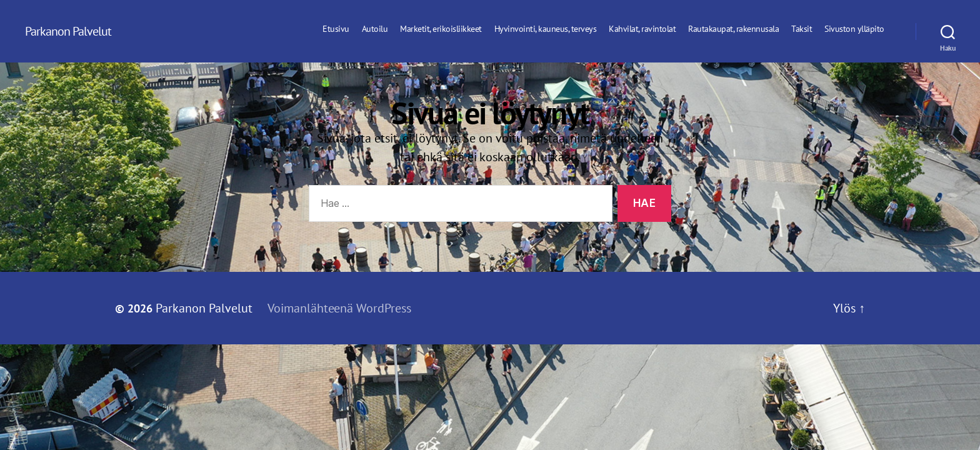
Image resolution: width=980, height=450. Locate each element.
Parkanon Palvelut (68, 31)
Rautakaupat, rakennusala (733, 29)
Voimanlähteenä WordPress (340, 308)
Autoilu (375, 29)
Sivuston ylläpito (854, 29)
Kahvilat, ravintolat (642, 29)
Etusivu (336, 29)
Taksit (802, 29)
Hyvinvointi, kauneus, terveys (546, 29)
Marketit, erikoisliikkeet (441, 29)
